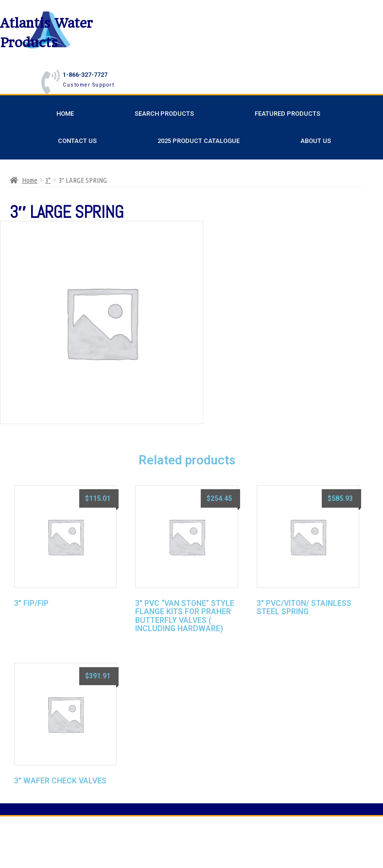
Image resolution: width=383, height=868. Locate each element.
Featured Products (287, 114)
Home (65, 114)
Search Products (164, 114)
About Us (316, 141)
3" (48, 180)
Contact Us (77, 141)
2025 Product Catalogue (199, 141)
